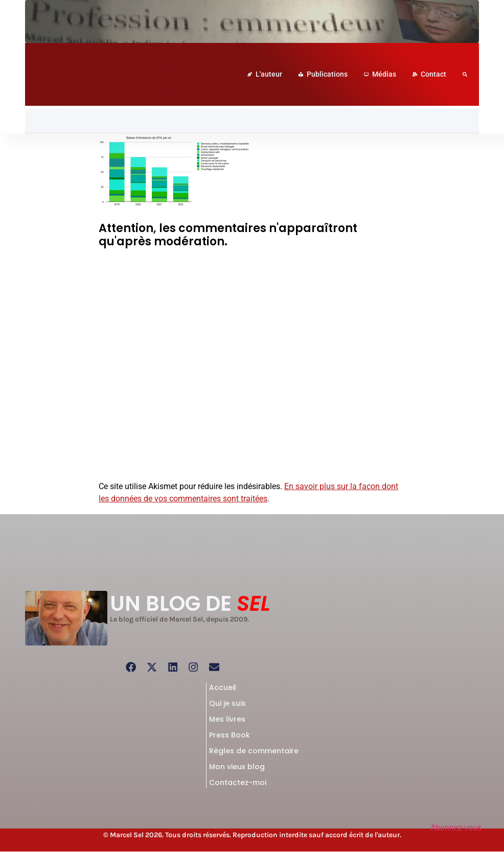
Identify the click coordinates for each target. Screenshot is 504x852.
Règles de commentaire (254, 751)
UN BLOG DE (190, 603)
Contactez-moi (238, 783)
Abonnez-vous (456, 828)
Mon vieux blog (237, 767)
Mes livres (227, 720)
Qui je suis (227, 704)
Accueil (223, 688)
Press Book (230, 735)
